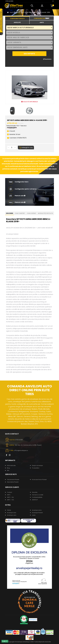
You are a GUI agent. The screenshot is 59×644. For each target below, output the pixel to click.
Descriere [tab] (10, 213)
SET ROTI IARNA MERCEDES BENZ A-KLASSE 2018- (35, 12)
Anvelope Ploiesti (37, 513)
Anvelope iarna (37, 510)
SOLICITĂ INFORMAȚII (29, 102)
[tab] (17, 22)
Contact (9, 492)
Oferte (9, 510)
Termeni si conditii (38, 495)
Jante (34, 515)
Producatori (36, 468)
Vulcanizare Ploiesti (13, 480)
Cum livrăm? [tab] (32, 213)
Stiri (8, 470)
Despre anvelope (37, 465)
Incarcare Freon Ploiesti (39, 480)
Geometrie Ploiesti (13, 482)
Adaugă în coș (26, 148)
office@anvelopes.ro (21, 450)
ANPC (9, 495)
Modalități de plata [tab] (45, 213)
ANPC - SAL (10, 497)
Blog (8, 468)
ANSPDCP (35, 500)
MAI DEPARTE (29, 54)
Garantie (35, 492)
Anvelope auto (12, 513)
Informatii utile (11, 465)
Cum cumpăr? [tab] (20, 213)
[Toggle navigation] (53, 1)
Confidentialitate (37, 497)
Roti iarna (14, 12)
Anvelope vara (12, 515)
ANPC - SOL (10, 500)
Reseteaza (47, 59)
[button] (32, 6)
